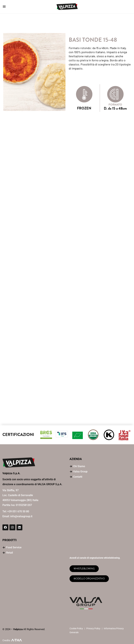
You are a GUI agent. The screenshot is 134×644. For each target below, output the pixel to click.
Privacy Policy (93, 628)
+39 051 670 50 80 (18, 511)
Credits (6, 640)
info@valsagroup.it (21, 516)
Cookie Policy (76, 628)
